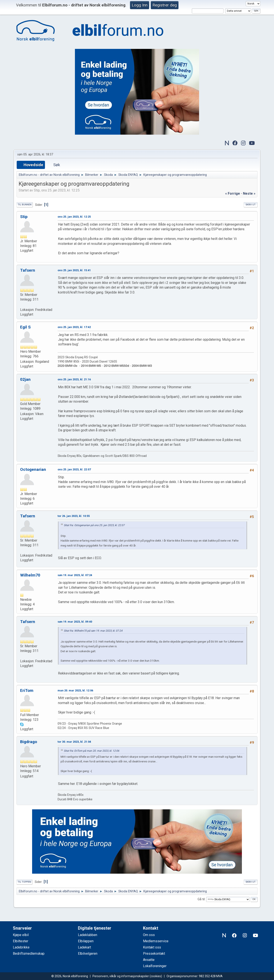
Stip (24, 217)
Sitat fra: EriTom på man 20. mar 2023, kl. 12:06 (92, 751)
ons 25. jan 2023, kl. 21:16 (74, 379)
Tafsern (28, 270)
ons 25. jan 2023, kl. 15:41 (74, 270)
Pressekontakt (154, 954)
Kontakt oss (152, 947)
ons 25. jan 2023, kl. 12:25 (74, 217)
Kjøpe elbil (21, 935)
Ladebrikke (21, 947)
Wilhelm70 (30, 575)
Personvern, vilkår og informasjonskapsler (121, 976)
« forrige (233, 193)
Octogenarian (33, 469)
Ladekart (84, 947)
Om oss (149, 935)
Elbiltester (21, 941)
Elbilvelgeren (88, 954)
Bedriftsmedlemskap (29, 954)
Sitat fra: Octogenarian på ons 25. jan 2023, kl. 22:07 (94, 525)
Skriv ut (251, 205)
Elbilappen (86, 941)
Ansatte (149, 960)
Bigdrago (29, 742)
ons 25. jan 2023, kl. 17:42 (74, 327)
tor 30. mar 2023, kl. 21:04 (74, 742)
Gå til (201, 899)
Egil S (25, 327)
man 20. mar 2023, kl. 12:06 (75, 690)
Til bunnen (25, 205)
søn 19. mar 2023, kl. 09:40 (75, 622)
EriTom (27, 690)
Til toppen (24, 882)
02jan (25, 379)
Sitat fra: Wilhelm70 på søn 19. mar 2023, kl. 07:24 (93, 631)
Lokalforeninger (155, 966)
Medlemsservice (156, 941)
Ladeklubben (88, 935)
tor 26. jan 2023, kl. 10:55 (74, 516)
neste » (249, 193)
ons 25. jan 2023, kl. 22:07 (74, 469)
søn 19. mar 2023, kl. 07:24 (75, 575)
